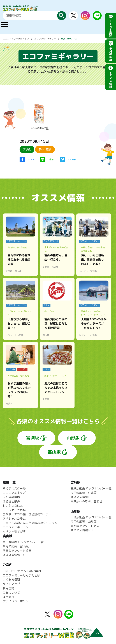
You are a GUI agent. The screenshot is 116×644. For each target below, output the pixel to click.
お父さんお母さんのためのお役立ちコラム (30, 523)
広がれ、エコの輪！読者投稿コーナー (27, 514)
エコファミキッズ (14, 493)
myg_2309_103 (69, 39)
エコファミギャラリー (45, 39)
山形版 (73, 438)
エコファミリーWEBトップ (16, 39)
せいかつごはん (13, 506)
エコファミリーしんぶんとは (21, 575)
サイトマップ (11, 584)
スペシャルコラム (14, 519)
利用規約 (8, 588)
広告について (11, 593)
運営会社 (8, 597)
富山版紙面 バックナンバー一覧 (23, 542)
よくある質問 (11, 580)
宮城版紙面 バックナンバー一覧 (91, 488)
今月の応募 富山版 (16, 546)
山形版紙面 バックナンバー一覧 (91, 517)
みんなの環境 (11, 497)
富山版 (54, 452)
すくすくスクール (14, 488)
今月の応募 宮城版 (83, 493)
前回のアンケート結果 (85, 526)
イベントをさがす (14, 531)
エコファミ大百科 (14, 510)
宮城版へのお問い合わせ (86, 501)
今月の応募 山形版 (83, 522)
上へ (96, 633)
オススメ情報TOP (82, 497)
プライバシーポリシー (17, 601)
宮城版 (33, 438)
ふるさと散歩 (11, 501)
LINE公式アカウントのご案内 (22, 571)
